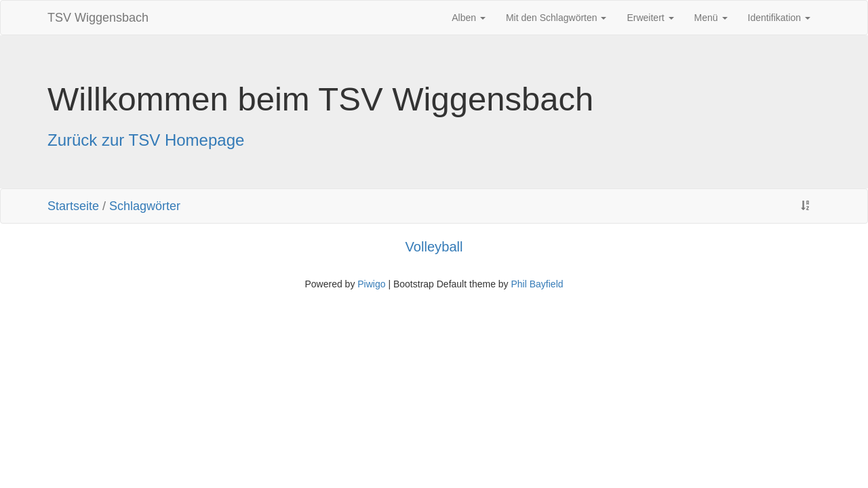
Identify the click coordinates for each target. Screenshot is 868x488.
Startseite (73, 206)
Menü (711, 18)
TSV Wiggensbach (98, 18)
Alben (469, 18)
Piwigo (371, 284)
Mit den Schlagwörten (556, 18)
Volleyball (434, 247)
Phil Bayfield (537, 284)
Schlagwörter (145, 206)
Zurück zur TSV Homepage (146, 140)
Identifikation (780, 18)
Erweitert (650, 18)
